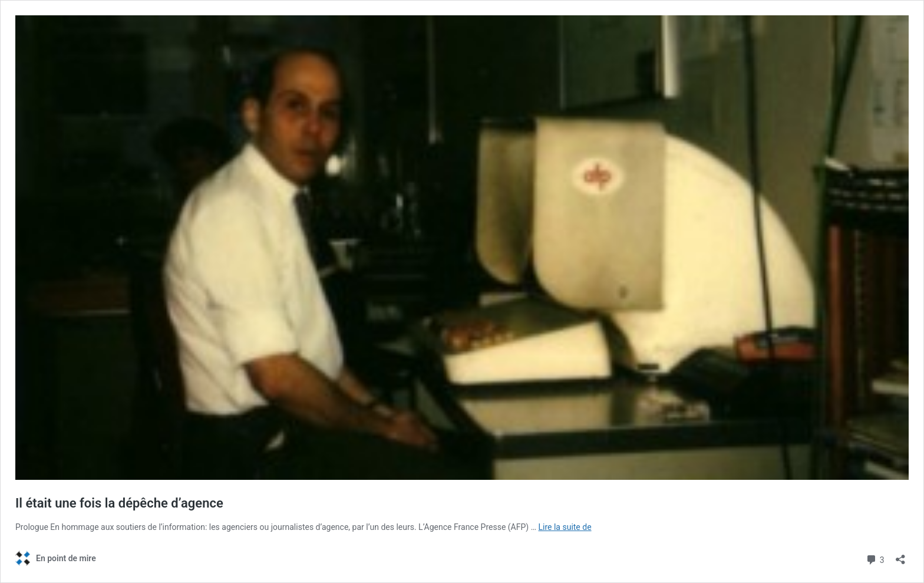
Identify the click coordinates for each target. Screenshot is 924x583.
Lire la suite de (565, 527)
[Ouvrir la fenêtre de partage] (900, 556)
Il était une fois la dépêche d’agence (119, 503)
